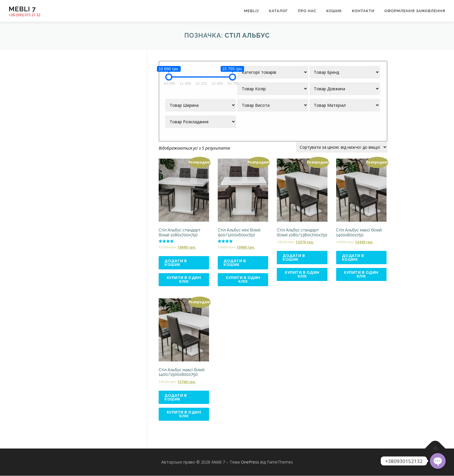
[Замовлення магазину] (342, 147)
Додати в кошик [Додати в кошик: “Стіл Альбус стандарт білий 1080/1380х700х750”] (294, 257)
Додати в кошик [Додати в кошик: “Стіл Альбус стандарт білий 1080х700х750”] (176, 263)
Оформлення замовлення (415, 11)
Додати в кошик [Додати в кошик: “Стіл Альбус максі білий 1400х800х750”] (353, 257)
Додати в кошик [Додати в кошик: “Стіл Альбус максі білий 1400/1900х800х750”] (176, 397)
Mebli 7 (22, 9)
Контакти (363, 11)
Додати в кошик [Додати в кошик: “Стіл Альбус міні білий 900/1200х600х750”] (235, 263)
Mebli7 (251, 11)
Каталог (279, 11)
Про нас (307, 11)
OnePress (250, 462)
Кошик (334, 11)
